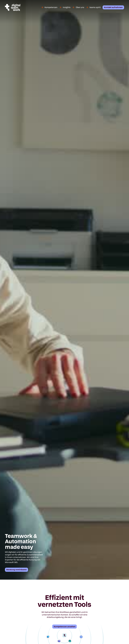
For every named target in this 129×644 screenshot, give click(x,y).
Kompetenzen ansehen (65, 627)
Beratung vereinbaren (16, 570)
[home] (16, 7)
